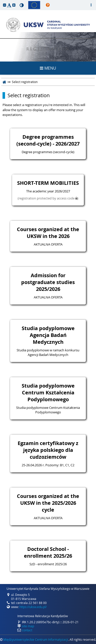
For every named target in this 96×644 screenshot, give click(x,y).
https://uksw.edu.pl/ (33, 607)
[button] (5, 5)
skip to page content (1, 1)
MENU (48, 68)
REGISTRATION (48, 49)
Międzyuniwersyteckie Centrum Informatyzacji (36, 639)
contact (27, 630)
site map (28, 626)
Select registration (29, 95)
